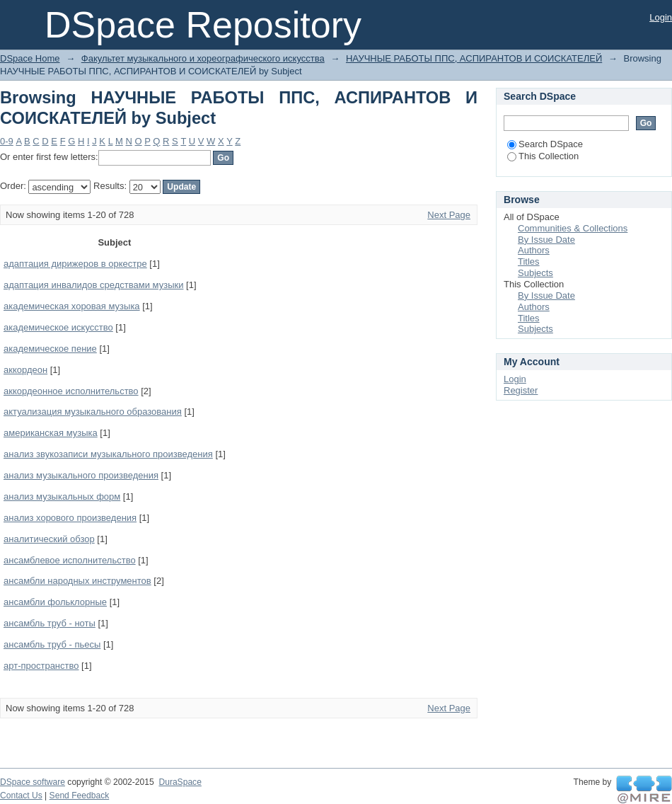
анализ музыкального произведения (81, 475)
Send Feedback (80, 796)
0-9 (7, 141)
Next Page (449, 215)
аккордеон (25, 370)
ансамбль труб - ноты (50, 623)
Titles (529, 262)
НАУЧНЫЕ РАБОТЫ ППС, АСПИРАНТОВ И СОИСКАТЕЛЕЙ (474, 58)
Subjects (535, 273)
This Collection (543, 156)
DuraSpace (180, 782)
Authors (534, 250)
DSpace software (33, 782)
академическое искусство (58, 327)
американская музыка (51, 433)
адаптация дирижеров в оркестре (75, 264)
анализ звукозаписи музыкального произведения (108, 454)
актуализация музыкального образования (93, 412)
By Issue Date (546, 240)
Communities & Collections (573, 228)
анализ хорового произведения (70, 518)
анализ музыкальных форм (62, 496)
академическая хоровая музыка (72, 306)
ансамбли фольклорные (55, 602)
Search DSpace (545, 144)
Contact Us (21, 796)
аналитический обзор (49, 539)
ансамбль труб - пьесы (52, 644)
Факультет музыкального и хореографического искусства (203, 58)
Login (661, 17)
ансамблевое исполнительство (70, 560)
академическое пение (50, 349)
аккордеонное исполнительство (71, 391)
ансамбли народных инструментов (77, 581)
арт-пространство (41, 666)
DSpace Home (30, 58)
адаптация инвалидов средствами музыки (93, 285)
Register (521, 390)
